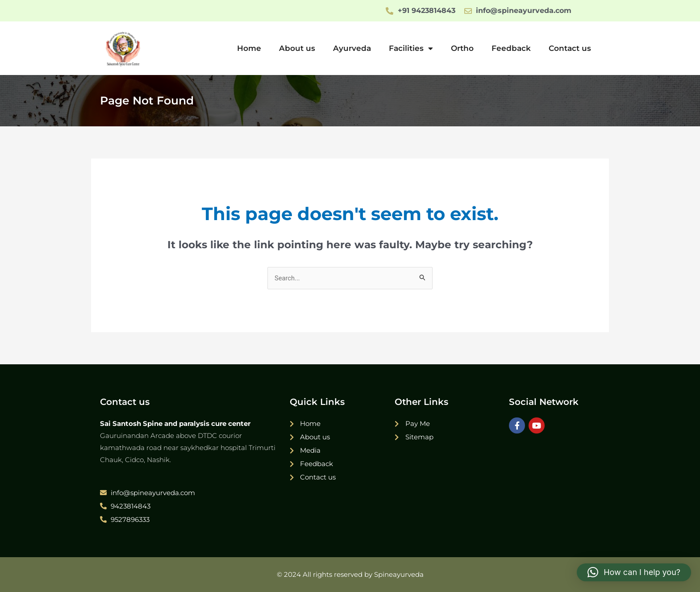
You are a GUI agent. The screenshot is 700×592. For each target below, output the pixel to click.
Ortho (462, 48)
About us (297, 48)
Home (249, 48)
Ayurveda (352, 48)
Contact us (570, 48)
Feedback (511, 48)
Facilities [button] (411, 48)
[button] (634, 572)
